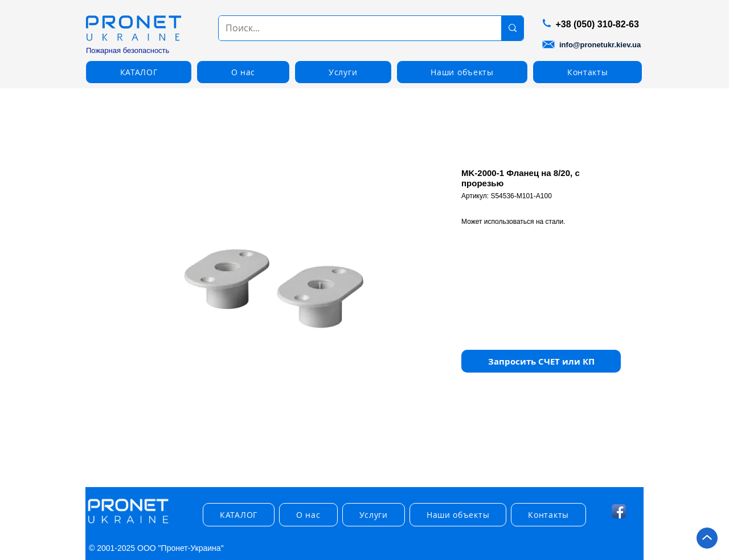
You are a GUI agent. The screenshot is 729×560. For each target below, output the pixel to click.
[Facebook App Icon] (619, 511)
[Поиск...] (351, 28)
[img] (128, 524)
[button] (139, 72)
